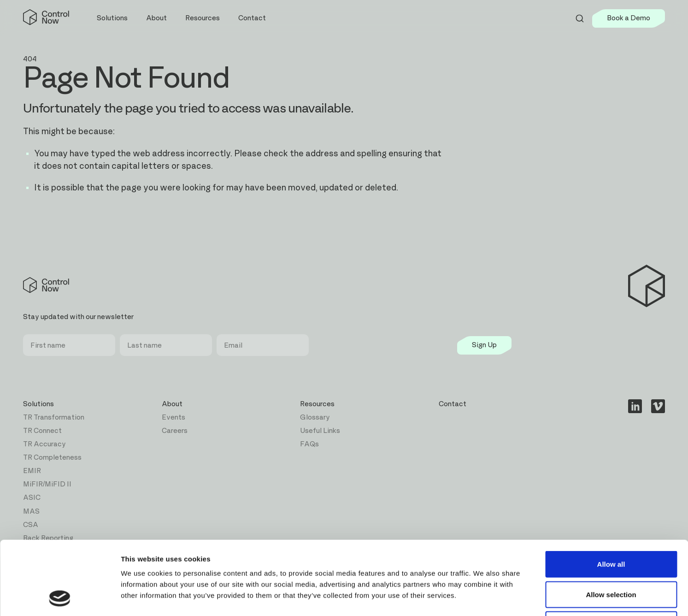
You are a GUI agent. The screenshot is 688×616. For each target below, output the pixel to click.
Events (173, 418)
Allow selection (611, 525)
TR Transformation (54, 418)
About (172, 404)
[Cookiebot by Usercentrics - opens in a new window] (60, 598)
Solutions (38, 404)
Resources (317, 404)
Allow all (611, 495)
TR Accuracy (44, 444)
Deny (611, 555)
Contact (252, 18)
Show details (484, 598)
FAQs (309, 444)
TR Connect (42, 431)
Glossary (315, 418)
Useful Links (320, 431)
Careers (175, 431)
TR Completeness (52, 458)
